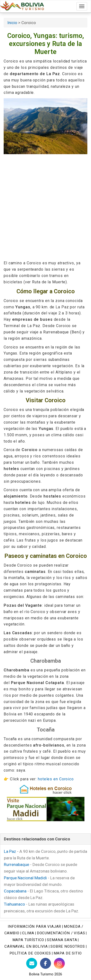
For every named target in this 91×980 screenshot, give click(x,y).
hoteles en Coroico (56, 779)
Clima (28, 933)
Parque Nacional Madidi (25, 878)
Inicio (12, 23)
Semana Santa (62, 940)
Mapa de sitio (68, 953)
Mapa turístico (28, 940)
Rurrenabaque (17, 864)
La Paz (10, 851)
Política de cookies (30, 953)
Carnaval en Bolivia (26, 946)
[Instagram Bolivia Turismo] (59, 963)
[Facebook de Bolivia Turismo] (45, 963)
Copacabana (15, 891)
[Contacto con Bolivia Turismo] (32, 963)
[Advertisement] (45, 207)
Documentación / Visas (61, 933)
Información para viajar (34, 927)
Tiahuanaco (14, 904)
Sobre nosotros (68, 946)
